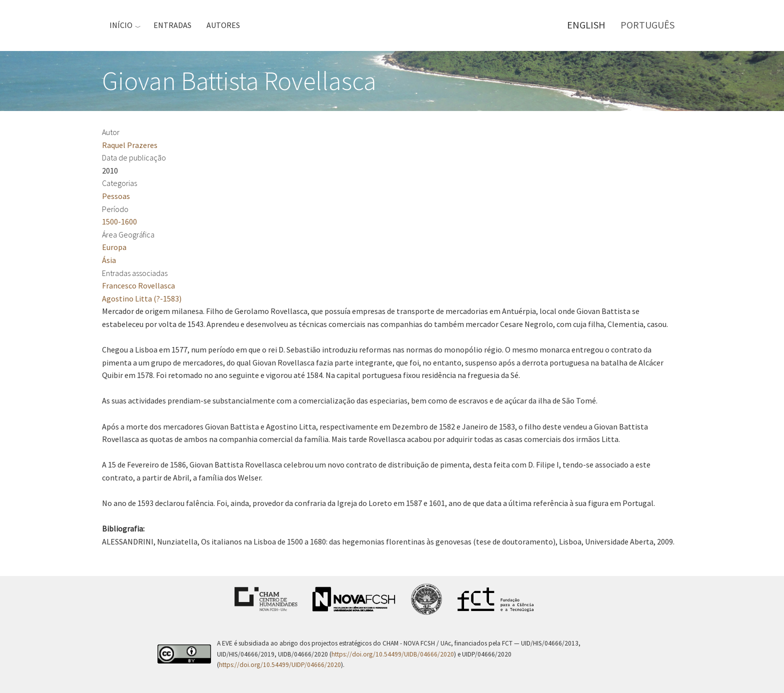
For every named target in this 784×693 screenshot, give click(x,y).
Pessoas (116, 196)
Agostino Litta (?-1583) (142, 298)
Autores (223, 25)
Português (647, 25)
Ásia (109, 260)
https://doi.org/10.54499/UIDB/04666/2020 (393, 654)
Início (121, 25)
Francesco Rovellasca (138, 285)
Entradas (172, 25)
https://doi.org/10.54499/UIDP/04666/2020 (280, 665)
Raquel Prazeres (130, 145)
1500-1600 (119, 221)
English (586, 25)
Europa (114, 247)
